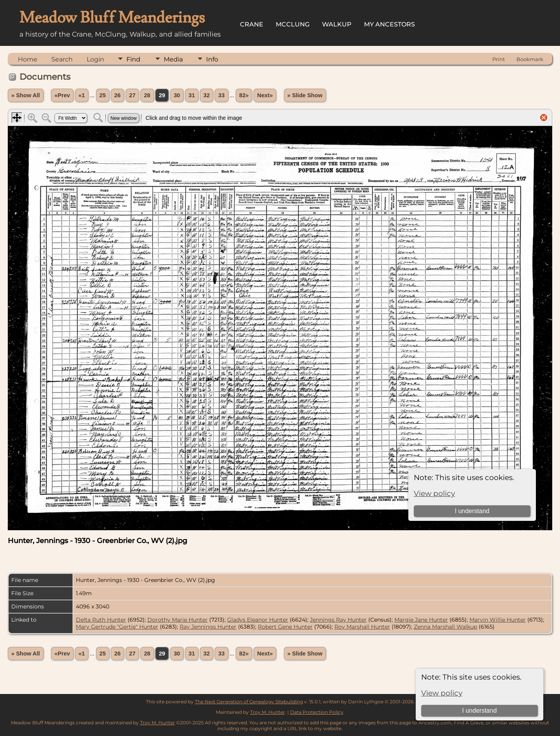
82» (244, 95)
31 (192, 95)
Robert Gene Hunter (285, 627)
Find (133, 59)
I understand (479, 711)
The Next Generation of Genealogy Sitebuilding (249, 702)
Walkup (337, 24)
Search (62, 59)
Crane (252, 24)
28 (147, 95)
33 (221, 95)
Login (95, 59)
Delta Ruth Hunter (101, 620)
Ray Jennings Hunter (208, 627)
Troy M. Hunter (268, 712)
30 (177, 95)
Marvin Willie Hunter (498, 620)
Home (28, 59)
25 (103, 95)
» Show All (26, 95)
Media (173, 59)
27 (132, 95)
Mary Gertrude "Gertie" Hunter (117, 627)
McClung (293, 24)
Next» (265, 95)
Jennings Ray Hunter (338, 620)
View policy (442, 693)
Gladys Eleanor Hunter (258, 620)
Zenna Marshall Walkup (445, 627)
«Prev (62, 95)
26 (117, 95)
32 (206, 95)
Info (212, 59)
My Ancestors (389, 24)
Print (499, 59)
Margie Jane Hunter (421, 620)
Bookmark (530, 59)
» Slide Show (305, 95)
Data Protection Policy (317, 712)
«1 (82, 95)
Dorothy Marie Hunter (178, 620)
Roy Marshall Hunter (362, 627)
